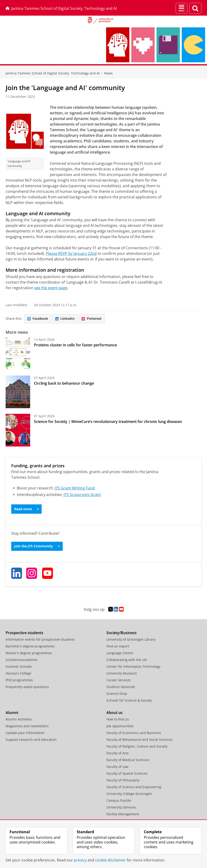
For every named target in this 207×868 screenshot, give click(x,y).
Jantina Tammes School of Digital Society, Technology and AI (61, 8)
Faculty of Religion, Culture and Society (137, 746)
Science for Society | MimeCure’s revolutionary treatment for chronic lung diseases (108, 422)
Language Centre (120, 653)
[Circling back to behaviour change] (18, 392)
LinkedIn (65, 318)
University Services (121, 807)
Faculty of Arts (118, 753)
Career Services (119, 680)
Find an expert (118, 646)
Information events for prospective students (40, 639)
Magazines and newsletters (27, 726)
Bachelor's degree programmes (30, 646)
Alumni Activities (19, 719)
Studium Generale (121, 687)
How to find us (118, 719)
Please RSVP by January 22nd (71, 253)
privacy (80, 860)
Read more (26, 509)
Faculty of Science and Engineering (134, 787)
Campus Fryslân (119, 800)
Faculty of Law (117, 767)
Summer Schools (19, 666)
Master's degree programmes (29, 653)
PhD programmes (19, 680)
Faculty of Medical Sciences (128, 760)
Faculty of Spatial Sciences (127, 773)
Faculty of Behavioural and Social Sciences (140, 740)
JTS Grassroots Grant (82, 495)
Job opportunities (120, 726)
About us (114, 713)
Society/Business (122, 633)
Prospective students (24, 633)
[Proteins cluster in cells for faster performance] (18, 354)
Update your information (25, 733)
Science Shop (117, 694)
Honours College (18, 673)
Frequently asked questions (27, 687)
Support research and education (31, 740)
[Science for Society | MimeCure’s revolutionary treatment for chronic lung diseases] (18, 430)
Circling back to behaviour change (64, 383)
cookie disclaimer (111, 860)
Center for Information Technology (133, 666)
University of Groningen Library (131, 639)
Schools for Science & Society (129, 700)
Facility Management (123, 814)
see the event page (51, 288)
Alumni (12, 713)
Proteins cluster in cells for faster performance (75, 345)
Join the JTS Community (37, 546)
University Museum (122, 673)
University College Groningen (129, 794)
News (108, 73)
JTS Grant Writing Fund (75, 488)
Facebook (38, 318)
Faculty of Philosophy (123, 780)
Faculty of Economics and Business (134, 733)
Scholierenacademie (22, 660)
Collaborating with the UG (127, 660)
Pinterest (92, 318)
